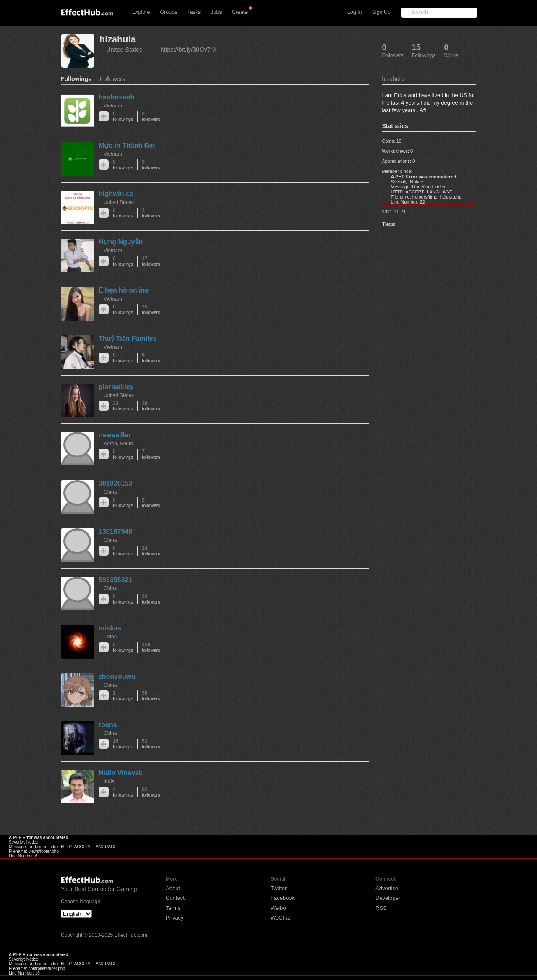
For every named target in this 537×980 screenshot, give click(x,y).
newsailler (115, 435)
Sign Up (381, 12)
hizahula (117, 39)
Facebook (283, 898)
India (109, 781)
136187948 (115, 532)
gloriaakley (116, 387)
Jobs (216, 12)
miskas (110, 628)
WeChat (280, 918)
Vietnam (113, 106)
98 (151, 696)
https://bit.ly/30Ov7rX (188, 50)
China (110, 492)
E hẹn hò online (124, 290)
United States (124, 50)
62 (151, 792)
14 (151, 551)
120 (151, 647)
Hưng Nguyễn (121, 242)
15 (151, 310)
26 (151, 406)
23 (123, 406)
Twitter (279, 888)
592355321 (115, 580)
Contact (175, 898)
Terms (173, 908)
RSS (381, 908)
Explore (141, 12)
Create (240, 12)
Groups (168, 12)
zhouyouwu (117, 676)
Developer (388, 898)
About (173, 888)
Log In (355, 12)
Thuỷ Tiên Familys (128, 338)
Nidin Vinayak (121, 773)
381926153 (115, 483)
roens (108, 725)
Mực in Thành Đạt (127, 145)
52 (151, 744)
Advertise (387, 888)
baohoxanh (116, 97)
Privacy (175, 918)
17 (151, 261)
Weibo (278, 908)
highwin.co (116, 194)
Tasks (194, 12)
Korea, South (118, 444)
